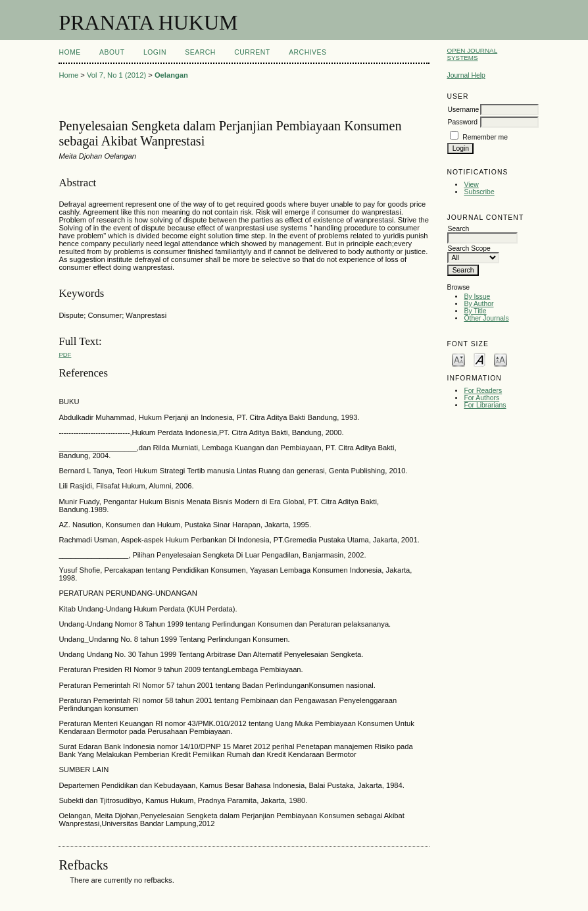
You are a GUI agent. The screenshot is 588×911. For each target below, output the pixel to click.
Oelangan (171, 75)
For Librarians (485, 405)
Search (200, 52)
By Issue (477, 297)
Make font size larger (501, 359)
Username (463, 110)
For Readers (483, 391)
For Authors (481, 398)
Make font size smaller (458, 359)
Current (252, 52)
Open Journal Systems (472, 54)
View (471, 185)
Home (69, 52)
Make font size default (479, 359)
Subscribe (479, 192)
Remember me (485, 137)
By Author (478, 304)
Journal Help (466, 75)
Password (462, 122)
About (112, 52)
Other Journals (486, 318)
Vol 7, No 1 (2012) (116, 75)
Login (155, 52)
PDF (65, 354)
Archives (307, 52)
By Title (475, 311)
